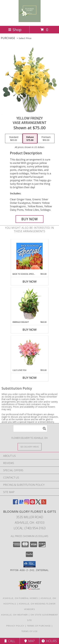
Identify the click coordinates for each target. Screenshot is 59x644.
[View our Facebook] (15, 503)
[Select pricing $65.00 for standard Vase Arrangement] (14, 139)
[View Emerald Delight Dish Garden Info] (29, 304)
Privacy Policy (15, 626)
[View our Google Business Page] (21, 503)
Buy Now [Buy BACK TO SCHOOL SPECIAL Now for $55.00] (30, 281)
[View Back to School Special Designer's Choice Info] (29, 256)
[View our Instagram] (27, 503)
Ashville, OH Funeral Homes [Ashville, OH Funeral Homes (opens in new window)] (20, 598)
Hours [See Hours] (49, 641)
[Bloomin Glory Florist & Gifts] (30, 21)
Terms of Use (30, 631)
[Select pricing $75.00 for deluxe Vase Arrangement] (30, 139)
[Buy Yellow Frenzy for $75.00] (30, 219)
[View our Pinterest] (32, 503)
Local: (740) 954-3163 (30, 528)
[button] (29, 564)
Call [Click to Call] (10, 641)
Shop (15, 30)
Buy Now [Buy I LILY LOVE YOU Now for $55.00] (30, 378)
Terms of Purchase (39, 626)
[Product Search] (30, 428)
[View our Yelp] (44, 503)
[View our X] (38, 503)
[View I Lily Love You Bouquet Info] (29, 352)
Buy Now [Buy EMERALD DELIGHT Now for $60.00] (30, 330)
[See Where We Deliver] (30, 447)
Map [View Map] (30, 641)
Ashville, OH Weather (14, 615)
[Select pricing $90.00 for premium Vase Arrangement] (46, 139)
